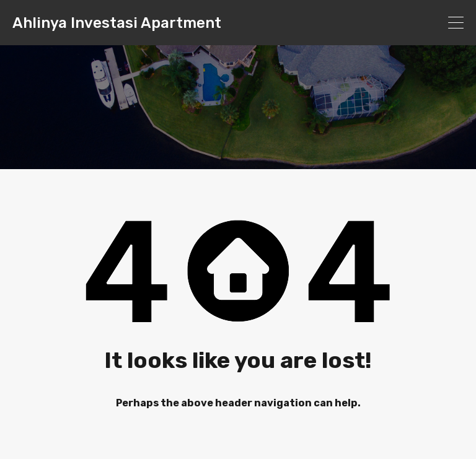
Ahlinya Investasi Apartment (117, 23)
